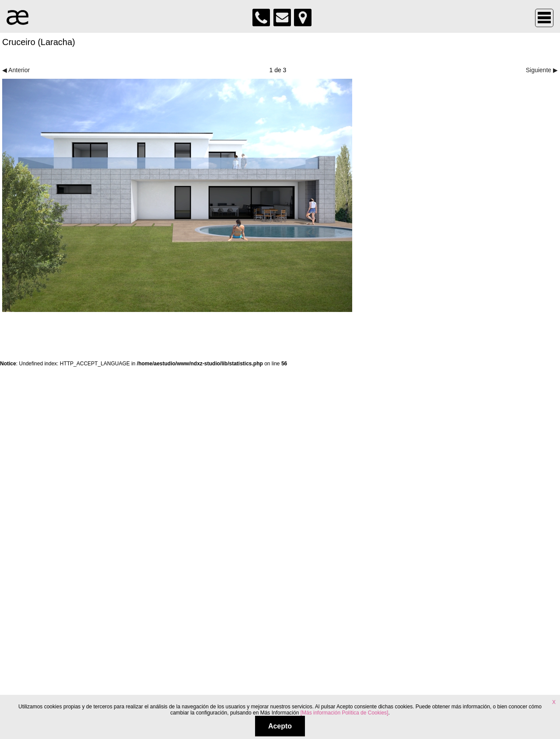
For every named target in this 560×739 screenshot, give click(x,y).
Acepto (280, 726)
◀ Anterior (16, 70)
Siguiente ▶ (542, 70)
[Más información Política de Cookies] (345, 713)
